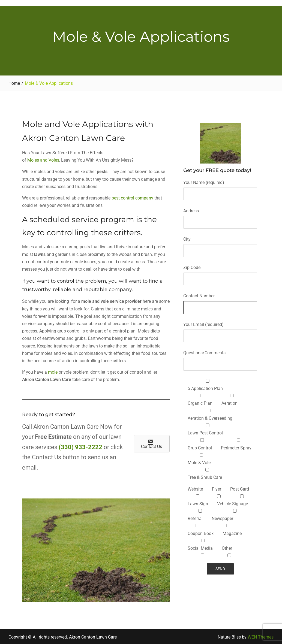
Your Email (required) (220, 329)
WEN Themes (261, 636)
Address (220, 216)
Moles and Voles (43, 159)
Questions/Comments (220, 358)
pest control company (132, 197)
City (220, 244)
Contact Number (220, 301)
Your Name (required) (220, 187)
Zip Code (220, 272)
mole (53, 371)
